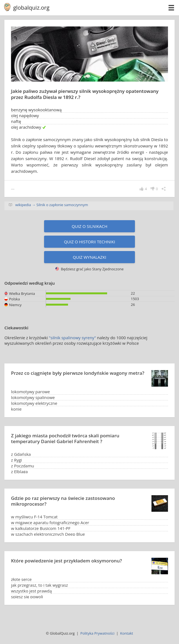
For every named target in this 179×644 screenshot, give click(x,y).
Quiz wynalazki (89, 257)
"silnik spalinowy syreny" (73, 338)
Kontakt (127, 633)
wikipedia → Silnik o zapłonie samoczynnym (51, 205)
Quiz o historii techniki (89, 242)
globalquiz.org (31, 8)
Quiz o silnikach (89, 226)
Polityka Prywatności (97, 633)
